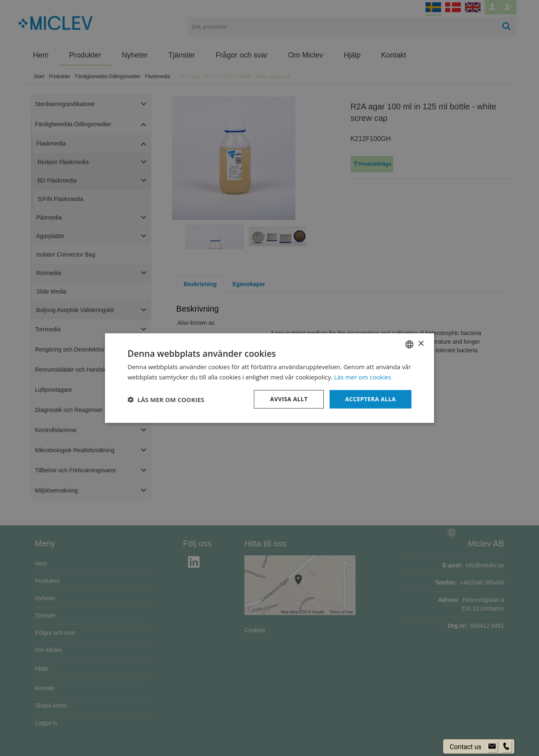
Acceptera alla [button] (371, 399)
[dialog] (269, 378)
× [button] (421, 344)
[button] (166, 399)
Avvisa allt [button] (289, 399)
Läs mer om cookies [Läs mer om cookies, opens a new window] (363, 377)
